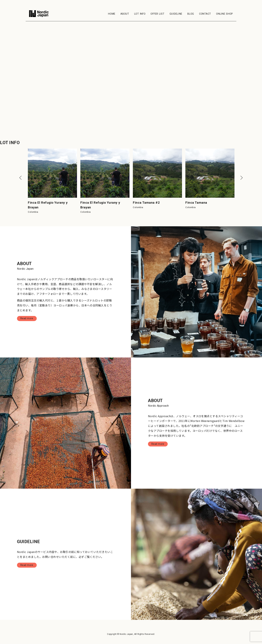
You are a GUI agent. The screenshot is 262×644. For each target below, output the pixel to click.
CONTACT (205, 14)
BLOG (191, 14)
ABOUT (125, 14)
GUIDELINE (176, 14)
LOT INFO (140, 14)
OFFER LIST (157, 14)
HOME (112, 14)
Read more (27, 319)
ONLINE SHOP (225, 14)
